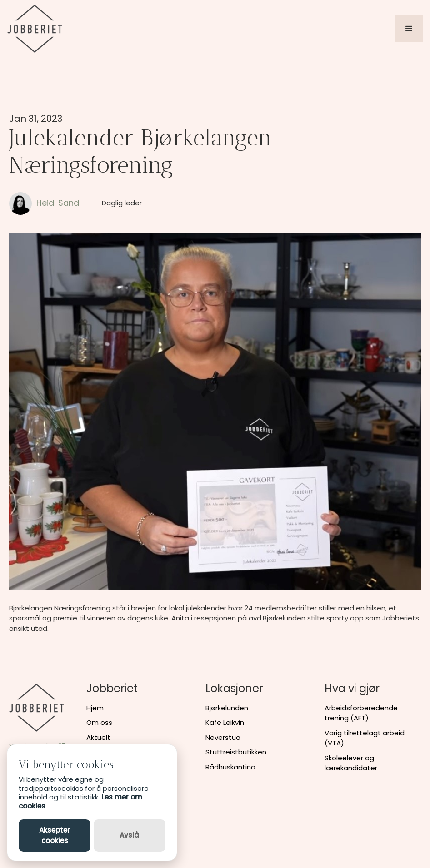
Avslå (129, 835)
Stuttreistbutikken (236, 752)
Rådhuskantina (230, 767)
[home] (35, 29)
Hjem (95, 708)
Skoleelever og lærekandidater (351, 763)
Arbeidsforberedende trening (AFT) (361, 713)
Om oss (99, 722)
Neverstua (223, 737)
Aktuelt (98, 737)
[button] (409, 29)
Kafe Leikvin (225, 722)
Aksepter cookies (55, 835)
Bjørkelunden (227, 708)
